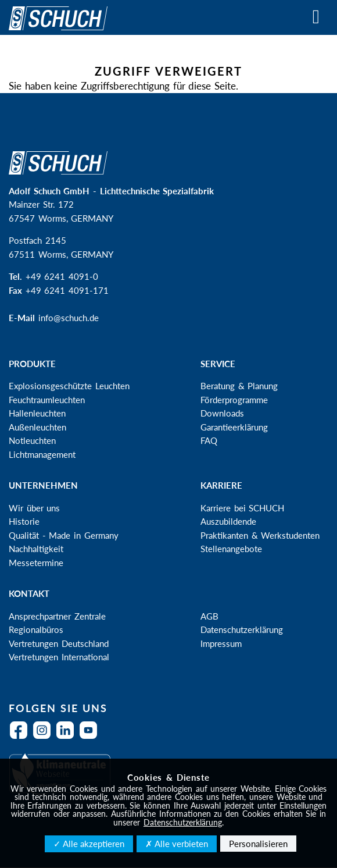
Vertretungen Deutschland (59, 643)
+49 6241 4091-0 (62, 276)
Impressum (221, 643)
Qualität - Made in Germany (64, 535)
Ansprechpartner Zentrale (57, 616)
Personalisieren (258, 844)
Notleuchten (32, 440)
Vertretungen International (59, 657)
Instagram (45, 737)
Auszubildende (228, 521)
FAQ (209, 440)
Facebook (21, 737)
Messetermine (36, 563)
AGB (209, 616)
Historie (24, 521)
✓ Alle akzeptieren (89, 844)
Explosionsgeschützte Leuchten (69, 386)
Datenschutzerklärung (242, 629)
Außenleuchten (37, 427)
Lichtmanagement (42, 454)
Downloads (222, 413)
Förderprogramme (234, 400)
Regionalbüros (36, 629)
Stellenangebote (231, 549)
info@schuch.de (69, 318)
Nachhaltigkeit (36, 549)
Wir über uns (34, 508)
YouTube (91, 737)
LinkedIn (68, 737)
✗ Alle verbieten (177, 844)
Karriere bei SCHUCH (242, 508)
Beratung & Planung (239, 386)
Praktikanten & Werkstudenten (260, 535)
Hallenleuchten (37, 413)
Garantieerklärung (234, 427)
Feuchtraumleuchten (47, 400)
